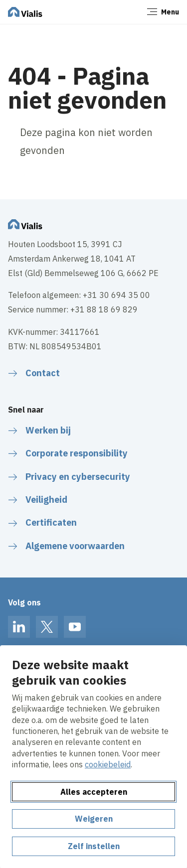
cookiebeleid (108, 764)
